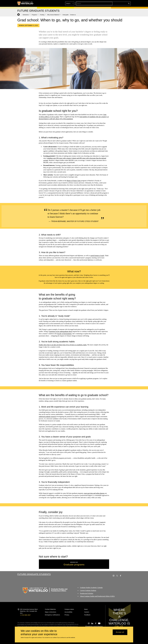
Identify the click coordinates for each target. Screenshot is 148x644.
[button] (115, 4)
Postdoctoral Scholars (87, 593)
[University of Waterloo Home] (25, 3)
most (86, 493)
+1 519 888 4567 (25, 615)
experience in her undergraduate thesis (61, 332)
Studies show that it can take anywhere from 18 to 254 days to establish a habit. (63, 345)
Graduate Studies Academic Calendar (91, 588)
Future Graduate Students (34, 574)
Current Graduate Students (88, 590)
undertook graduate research (47, 417)
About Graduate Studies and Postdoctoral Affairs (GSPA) (97, 596)
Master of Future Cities (74, 181)
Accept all (120, 632)
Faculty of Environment (64, 334)
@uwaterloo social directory (94, 626)
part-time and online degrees (96, 493)
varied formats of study (97, 256)
